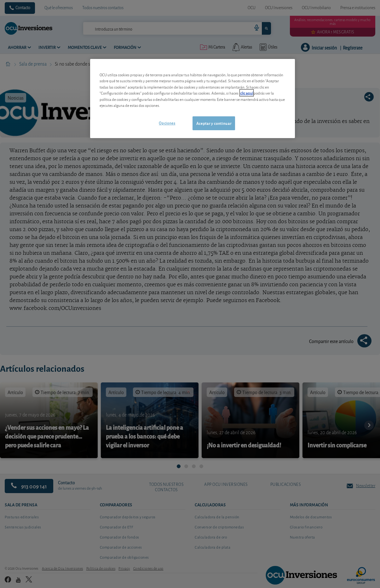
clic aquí (247, 93)
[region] (193, 99)
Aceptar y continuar (214, 123)
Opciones (167, 123)
